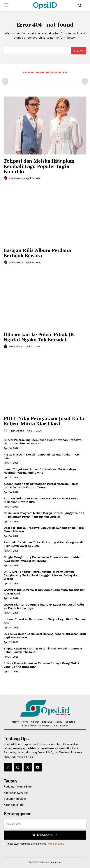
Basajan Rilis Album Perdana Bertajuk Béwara (37, 253)
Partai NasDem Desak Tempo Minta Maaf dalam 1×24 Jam (42, 456)
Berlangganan (45, 835)
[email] (45, 824)
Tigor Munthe (17, 431)
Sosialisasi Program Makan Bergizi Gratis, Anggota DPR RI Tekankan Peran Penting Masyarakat (44, 515)
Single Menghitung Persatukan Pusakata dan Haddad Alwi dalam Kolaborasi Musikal (43, 559)
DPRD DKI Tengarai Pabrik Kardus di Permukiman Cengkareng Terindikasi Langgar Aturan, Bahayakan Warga (42, 575)
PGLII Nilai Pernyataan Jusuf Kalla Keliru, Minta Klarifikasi (44, 421)
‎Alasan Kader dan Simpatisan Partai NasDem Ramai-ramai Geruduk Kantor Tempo (42, 486)
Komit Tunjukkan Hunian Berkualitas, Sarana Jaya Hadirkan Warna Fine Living (40, 471)
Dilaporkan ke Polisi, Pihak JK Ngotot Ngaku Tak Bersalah (39, 337)
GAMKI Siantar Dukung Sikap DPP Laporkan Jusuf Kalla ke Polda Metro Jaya (44, 606)
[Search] (79, 51)
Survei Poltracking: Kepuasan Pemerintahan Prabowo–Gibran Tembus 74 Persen (44, 442)
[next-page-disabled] (85, 81)
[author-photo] (6, 178)
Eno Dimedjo (16, 178)
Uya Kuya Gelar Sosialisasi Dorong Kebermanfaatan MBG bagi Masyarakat (45, 636)
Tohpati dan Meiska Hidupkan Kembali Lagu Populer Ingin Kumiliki (39, 166)
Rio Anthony (16, 347)
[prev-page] (5, 81)
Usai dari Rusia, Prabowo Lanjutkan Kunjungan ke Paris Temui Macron (44, 530)
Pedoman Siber (55, 844)
